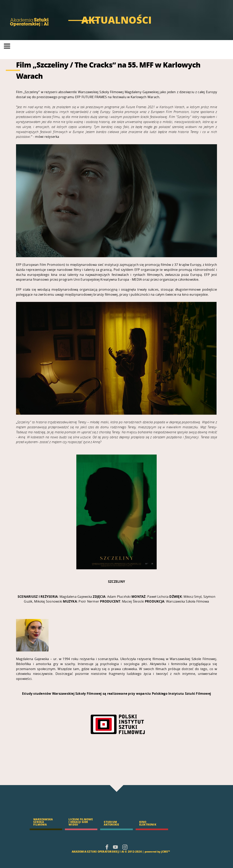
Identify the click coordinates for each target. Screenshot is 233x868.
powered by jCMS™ (157, 851)
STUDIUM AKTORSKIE (111, 823)
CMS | (67, 851)
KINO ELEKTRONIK (148, 823)
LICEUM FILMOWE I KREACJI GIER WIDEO (81, 822)
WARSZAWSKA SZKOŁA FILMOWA (43, 822)
